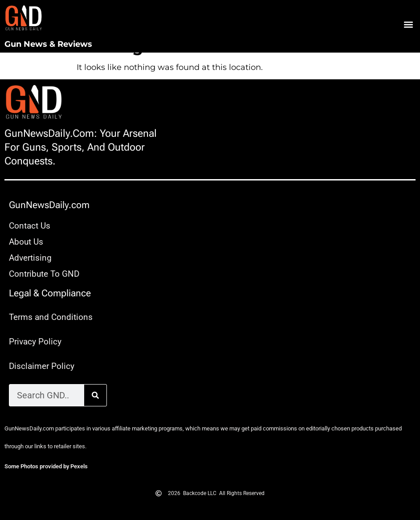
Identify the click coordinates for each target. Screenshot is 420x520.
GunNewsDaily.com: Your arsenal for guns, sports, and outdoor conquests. (81, 147)
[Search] (95, 395)
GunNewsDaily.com (49, 205)
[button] (408, 25)
